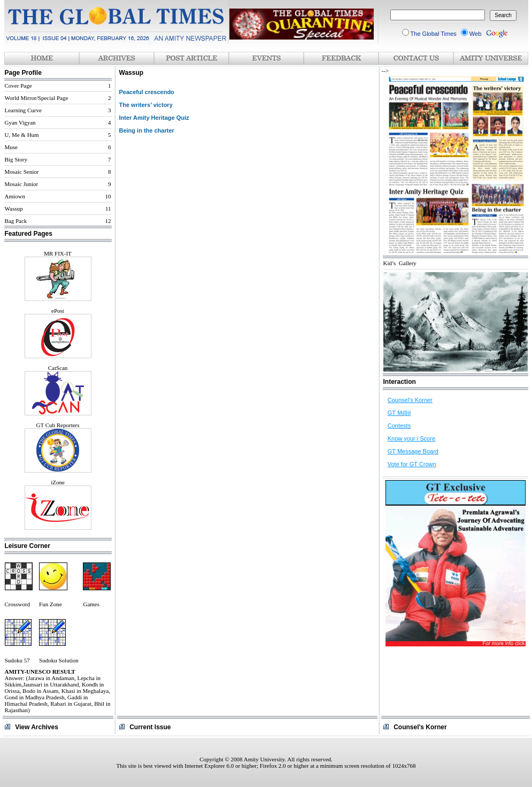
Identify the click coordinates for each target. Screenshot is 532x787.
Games (91, 604)
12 (108, 221)
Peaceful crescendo (147, 92)
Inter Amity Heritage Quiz (154, 118)
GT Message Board (413, 451)
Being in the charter (147, 130)
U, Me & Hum (22, 135)
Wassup (14, 209)
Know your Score (411, 438)
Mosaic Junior (22, 184)
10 (108, 196)
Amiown (15, 196)
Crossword (18, 604)
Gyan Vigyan (20, 122)
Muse (11, 147)
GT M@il (399, 413)
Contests (399, 426)
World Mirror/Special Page (37, 98)
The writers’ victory (146, 105)
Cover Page (18, 86)
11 (108, 209)
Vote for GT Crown (412, 464)
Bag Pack (16, 221)
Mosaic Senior (22, 172)
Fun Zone (50, 604)
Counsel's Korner (410, 400)
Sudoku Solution (59, 660)
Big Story (16, 159)
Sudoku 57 (17, 660)
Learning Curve (23, 110)
